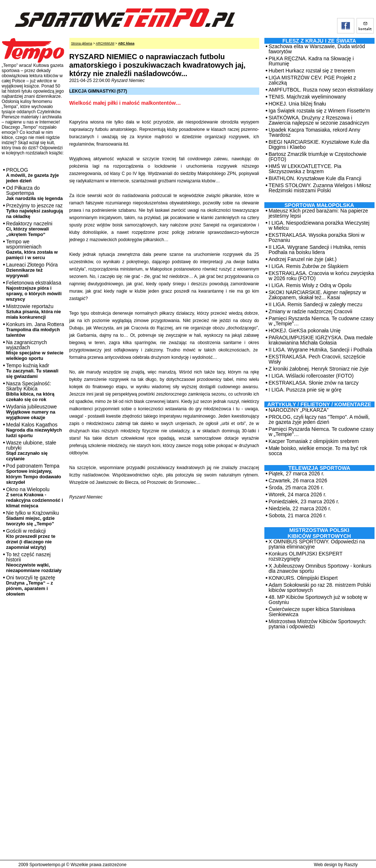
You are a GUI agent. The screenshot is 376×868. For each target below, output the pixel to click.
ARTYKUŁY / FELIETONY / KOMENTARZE (319, 404)
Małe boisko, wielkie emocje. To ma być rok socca (318, 451)
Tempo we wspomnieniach (32, 249)
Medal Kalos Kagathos (34, 430)
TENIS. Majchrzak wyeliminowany (308, 97)
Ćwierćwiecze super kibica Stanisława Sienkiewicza (312, 612)
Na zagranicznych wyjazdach (35, 350)
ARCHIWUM (105, 43)
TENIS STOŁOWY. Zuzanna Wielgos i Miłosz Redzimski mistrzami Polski (320, 188)
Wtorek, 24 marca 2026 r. (298, 494)
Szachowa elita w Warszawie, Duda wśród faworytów (317, 49)
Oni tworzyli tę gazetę (31, 586)
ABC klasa (126, 43)
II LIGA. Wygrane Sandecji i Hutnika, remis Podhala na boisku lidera (317, 250)
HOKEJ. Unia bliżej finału (297, 104)
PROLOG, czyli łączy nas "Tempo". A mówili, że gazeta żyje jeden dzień (319, 419)
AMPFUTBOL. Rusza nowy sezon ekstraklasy (321, 90)
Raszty (351, 865)
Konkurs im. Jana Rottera (35, 330)
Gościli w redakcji (31, 539)
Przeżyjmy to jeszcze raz (35, 211)
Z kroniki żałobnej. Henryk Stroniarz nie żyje (319, 369)
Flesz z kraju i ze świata (319, 41)
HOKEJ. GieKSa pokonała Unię (305, 331)
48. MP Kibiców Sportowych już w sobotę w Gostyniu (318, 600)
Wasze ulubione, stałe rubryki (31, 451)
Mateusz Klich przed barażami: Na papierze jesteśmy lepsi (319, 213)
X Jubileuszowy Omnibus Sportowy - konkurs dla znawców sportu (320, 568)
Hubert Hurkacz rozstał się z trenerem (312, 71)
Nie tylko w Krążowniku (33, 518)
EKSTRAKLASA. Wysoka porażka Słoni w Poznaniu (317, 237)
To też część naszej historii (34, 562)
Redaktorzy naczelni (29, 229)
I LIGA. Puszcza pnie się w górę (305, 390)
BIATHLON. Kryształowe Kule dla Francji (315, 178)
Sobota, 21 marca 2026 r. (298, 515)
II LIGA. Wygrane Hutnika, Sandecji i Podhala (321, 350)
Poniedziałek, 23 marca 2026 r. (304, 501)
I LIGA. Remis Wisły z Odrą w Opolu (310, 285)
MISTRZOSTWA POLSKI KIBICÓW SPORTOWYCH (319, 533)
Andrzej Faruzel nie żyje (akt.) (303, 259)
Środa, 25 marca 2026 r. (296, 487)
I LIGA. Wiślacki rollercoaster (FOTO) (311, 376)
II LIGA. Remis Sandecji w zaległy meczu (316, 304)
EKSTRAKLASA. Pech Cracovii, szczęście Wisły (317, 359)
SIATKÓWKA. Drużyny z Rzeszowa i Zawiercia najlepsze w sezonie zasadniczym (319, 120)
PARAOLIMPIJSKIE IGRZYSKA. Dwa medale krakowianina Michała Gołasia (321, 340)
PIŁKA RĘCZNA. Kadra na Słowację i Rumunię (311, 61)
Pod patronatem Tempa (34, 474)
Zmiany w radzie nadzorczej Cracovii (311, 311)
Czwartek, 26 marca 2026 (298, 481)
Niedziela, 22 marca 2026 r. (300, 508)
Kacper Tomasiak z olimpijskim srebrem (314, 441)
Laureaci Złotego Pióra (32, 270)
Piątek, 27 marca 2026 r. (297, 474)
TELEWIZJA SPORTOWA (319, 468)
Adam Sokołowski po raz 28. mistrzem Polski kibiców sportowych (320, 587)
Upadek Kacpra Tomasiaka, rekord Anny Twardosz (315, 132)
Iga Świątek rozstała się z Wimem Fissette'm (320, 111)
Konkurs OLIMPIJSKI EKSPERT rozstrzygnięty (306, 556)
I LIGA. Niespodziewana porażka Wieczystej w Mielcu (319, 225)
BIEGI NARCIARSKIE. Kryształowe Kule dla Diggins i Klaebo (319, 144)
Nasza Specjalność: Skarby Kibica (30, 391)
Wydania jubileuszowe (32, 412)
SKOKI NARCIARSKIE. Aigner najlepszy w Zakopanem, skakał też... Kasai (317, 295)
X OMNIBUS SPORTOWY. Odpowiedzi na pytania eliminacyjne (317, 544)
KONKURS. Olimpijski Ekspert (303, 578)
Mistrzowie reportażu (34, 312)
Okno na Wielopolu (35, 497)
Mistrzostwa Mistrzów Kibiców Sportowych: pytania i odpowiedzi (318, 624)
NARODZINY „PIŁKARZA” (299, 410)
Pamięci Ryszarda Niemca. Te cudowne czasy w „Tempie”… (321, 321)
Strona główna (82, 43)
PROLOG (33, 175)
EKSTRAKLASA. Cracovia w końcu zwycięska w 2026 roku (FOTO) (321, 276)
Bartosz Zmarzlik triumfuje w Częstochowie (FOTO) (318, 157)
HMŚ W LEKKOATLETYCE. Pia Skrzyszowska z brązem (305, 169)
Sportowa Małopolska (319, 205)
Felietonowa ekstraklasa (34, 291)
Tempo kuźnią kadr (32, 371)
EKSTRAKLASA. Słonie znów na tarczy (314, 383)
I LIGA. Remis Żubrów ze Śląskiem (309, 266)
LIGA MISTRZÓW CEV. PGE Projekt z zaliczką (312, 80)
